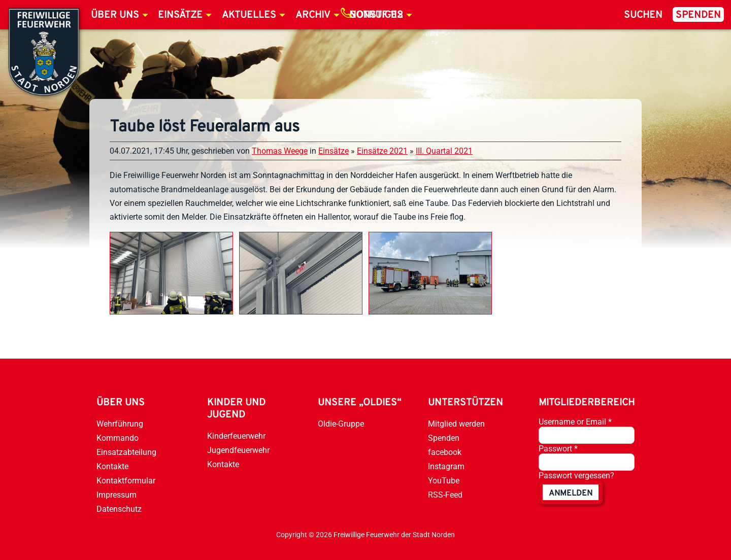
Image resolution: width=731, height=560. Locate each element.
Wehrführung (120, 424)
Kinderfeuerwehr (236, 436)
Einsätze (180, 15)
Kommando (118, 438)
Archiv (313, 15)
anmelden (571, 494)
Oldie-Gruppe (341, 424)
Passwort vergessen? (576, 476)
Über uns (115, 15)
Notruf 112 (376, 15)
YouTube (444, 481)
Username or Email (575, 422)
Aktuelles (249, 15)
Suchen (643, 15)
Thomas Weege (280, 151)
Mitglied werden (456, 424)
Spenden (698, 15)
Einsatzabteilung (126, 452)
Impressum (117, 495)
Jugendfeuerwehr (238, 450)
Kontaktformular (126, 481)
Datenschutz (119, 509)
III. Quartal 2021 (444, 151)
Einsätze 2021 (382, 151)
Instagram (446, 466)
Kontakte (112, 466)
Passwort (558, 449)
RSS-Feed (445, 495)
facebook (445, 452)
